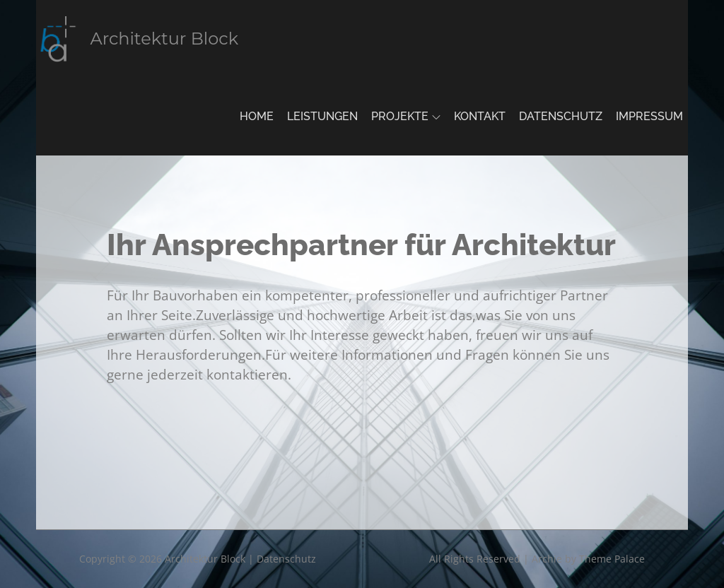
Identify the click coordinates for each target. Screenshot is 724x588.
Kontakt (480, 116)
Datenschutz (561, 116)
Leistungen (322, 116)
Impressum (649, 116)
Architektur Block (165, 39)
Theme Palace (612, 559)
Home (257, 116)
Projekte (406, 116)
